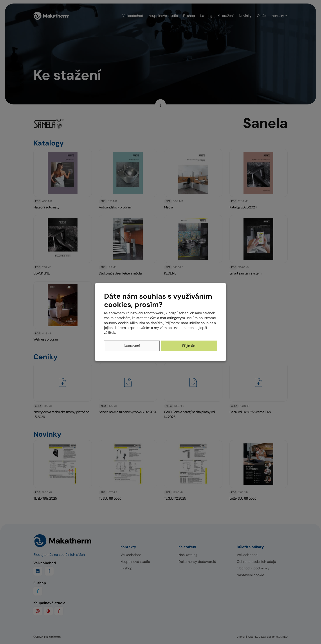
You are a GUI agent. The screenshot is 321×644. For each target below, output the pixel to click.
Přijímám (189, 346)
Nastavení (132, 346)
